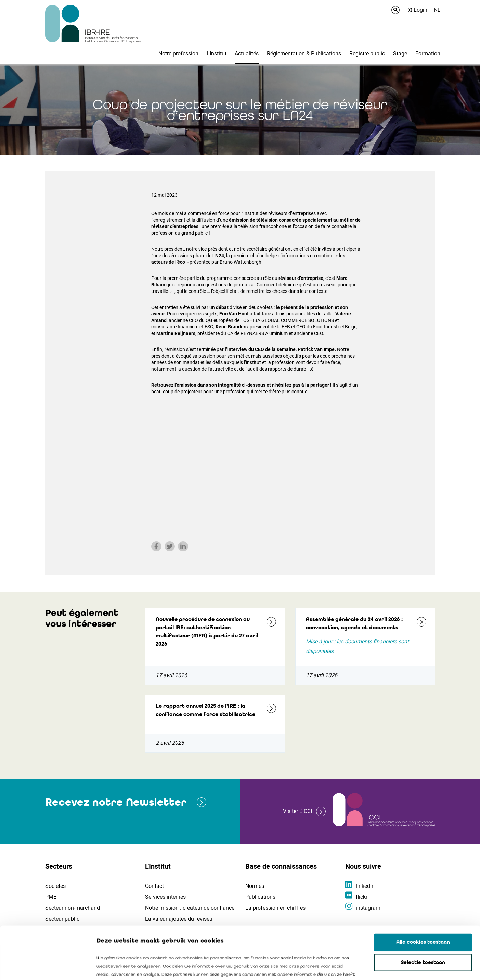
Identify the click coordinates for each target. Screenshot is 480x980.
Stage (400, 54)
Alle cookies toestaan (423, 890)
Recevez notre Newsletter (116, 802)
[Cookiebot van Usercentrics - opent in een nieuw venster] (44, 967)
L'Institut (217, 54)
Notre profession (178, 54)
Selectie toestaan (423, 910)
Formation (428, 54)
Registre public (367, 54)
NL (437, 10)
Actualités (247, 54)
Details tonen (390, 967)
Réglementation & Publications (304, 54)
